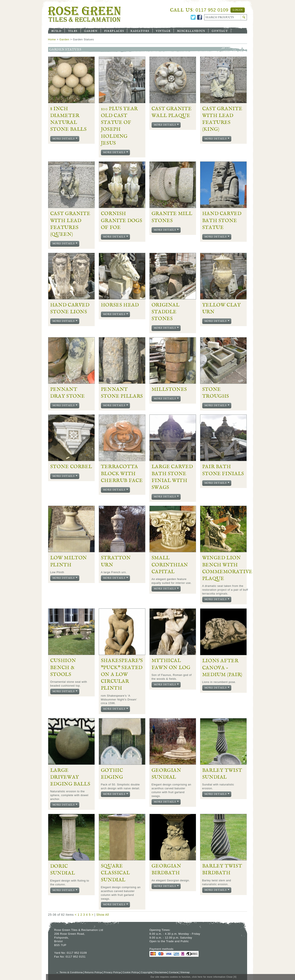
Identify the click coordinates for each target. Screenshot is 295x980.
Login (238, 10)
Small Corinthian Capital (170, 565)
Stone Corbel (71, 467)
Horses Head (120, 305)
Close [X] (231, 977)
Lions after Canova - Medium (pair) (222, 668)
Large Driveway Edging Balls (70, 777)
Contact (220, 31)
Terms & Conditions (71, 972)
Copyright (146, 972)
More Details (65, 139)
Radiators (140, 31)
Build (56, 31)
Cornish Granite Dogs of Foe (122, 220)
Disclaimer (160, 972)
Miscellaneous (191, 31)
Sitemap (185, 972)
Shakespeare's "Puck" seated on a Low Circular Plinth (122, 674)
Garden (91, 31)
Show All (103, 915)
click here (197, 977)
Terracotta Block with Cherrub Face (122, 474)
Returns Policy (93, 972)
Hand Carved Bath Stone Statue (222, 220)
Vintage (163, 31)
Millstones (169, 389)
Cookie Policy (131, 972)
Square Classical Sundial (115, 873)
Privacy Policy (112, 972)
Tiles (73, 31)
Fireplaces (114, 31)
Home (52, 39)
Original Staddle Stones (166, 312)
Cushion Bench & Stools (63, 667)
